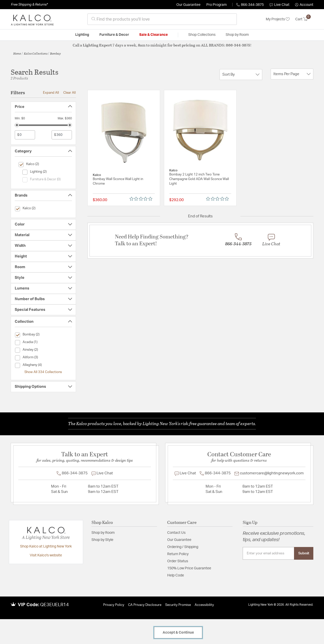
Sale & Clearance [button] (153, 35)
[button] (304, 5)
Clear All (70, 93)
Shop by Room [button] (237, 35)
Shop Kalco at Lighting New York (46, 546)
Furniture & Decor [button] (114, 35)
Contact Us (176, 533)
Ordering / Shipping (183, 547)
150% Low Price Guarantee (189, 568)
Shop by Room (103, 533)
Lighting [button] (82, 35)
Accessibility (204, 605)
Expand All (51, 93)
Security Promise (178, 605)
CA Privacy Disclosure (145, 605)
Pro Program (217, 5)
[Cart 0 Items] (304, 19)
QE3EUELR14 (55, 605)
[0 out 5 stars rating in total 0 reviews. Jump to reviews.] (142, 199)
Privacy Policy (114, 605)
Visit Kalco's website (46, 555)
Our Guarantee (188, 5)
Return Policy (178, 554)
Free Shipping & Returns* (29, 5)
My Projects (278, 19)
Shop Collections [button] (202, 35)
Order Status (178, 561)
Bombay (55, 53)
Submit (304, 553)
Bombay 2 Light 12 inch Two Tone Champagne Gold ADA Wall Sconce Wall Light (199, 179)
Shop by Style (102, 540)
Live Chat (280, 5)
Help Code (176, 575)
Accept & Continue (178, 633)
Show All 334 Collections (43, 372)
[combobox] (162, 19)
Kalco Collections (36, 53)
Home (17, 53)
